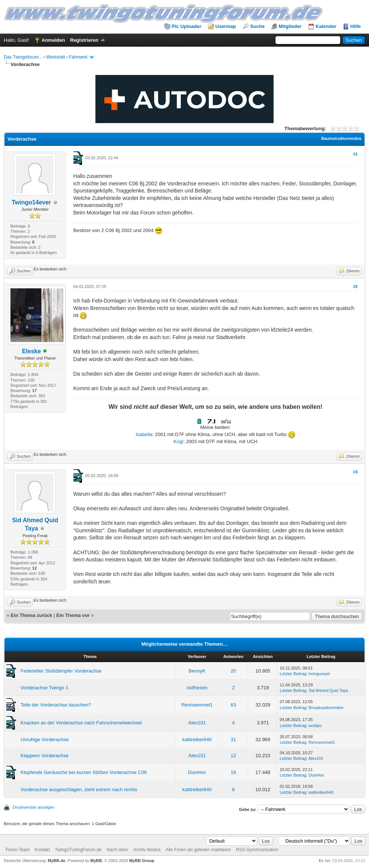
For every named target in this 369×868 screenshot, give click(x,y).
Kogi (179, 441)
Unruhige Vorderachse (45, 739)
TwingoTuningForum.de (78, 850)
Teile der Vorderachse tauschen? (56, 705)
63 (233, 705)
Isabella (144, 434)
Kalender (326, 26)
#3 (355, 472)
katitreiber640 (197, 739)
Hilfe (356, 26)
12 (233, 756)
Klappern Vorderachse (45, 756)
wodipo (315, 726)
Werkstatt (56, 57)
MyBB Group (141, 861)
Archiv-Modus (147, 850)
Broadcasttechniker (326, 708)
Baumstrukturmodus (341, 138)
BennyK (197, 671)
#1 (355, 154)
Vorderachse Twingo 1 (44, 688)
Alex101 (197, 723)
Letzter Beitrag (293, 674)
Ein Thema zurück (31, 615)
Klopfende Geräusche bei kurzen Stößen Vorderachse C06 (84, 772)
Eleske (31, 351)
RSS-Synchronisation (257, 850)
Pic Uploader (187, 26)
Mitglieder (290, 26)
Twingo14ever (32, 202)
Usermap (226, 26)
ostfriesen (197, 688)
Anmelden (53, 40)
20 (233, 671)
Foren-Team (18, 850)
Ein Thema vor (73, 615)
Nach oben (117, 850)
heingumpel (319, 674)
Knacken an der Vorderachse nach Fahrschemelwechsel (81, 723)
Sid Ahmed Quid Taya (328, 690)
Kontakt (42, 850)
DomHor (197, 772)
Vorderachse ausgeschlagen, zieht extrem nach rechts (79, 789)
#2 (355, 286)
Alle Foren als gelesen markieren (198, 850)
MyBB (96, 861)
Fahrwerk (78, 57)
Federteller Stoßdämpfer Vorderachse (61, 671)
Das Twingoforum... (23, 57)
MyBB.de (56, 861)
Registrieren (84, 40)
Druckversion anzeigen (34, 807)
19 (233, 772)
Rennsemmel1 (197, 705)
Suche (257, 26)
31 (233, 739)
